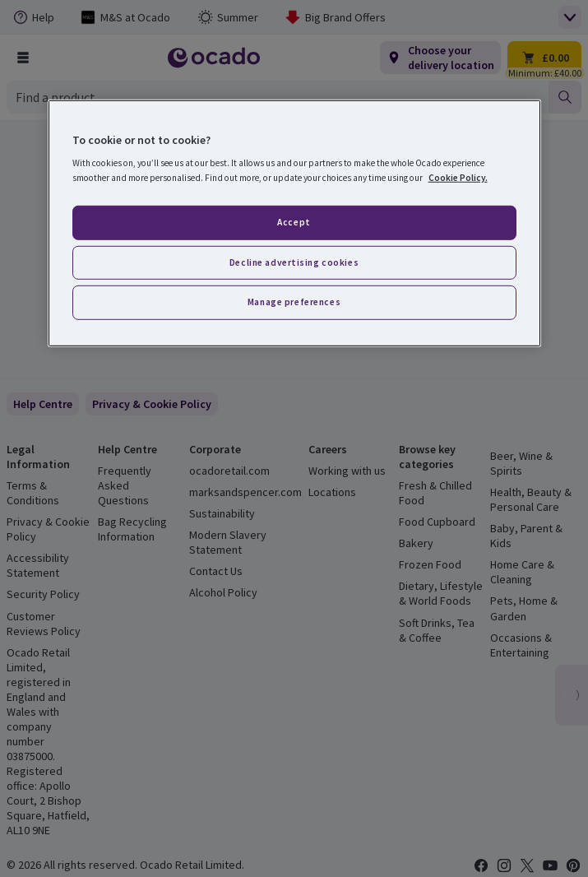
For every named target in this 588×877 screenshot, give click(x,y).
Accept (294, 221)
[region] (294, 223)
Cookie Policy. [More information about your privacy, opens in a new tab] (458, 177)
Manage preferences (294, 302)
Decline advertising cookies (294, 262)
